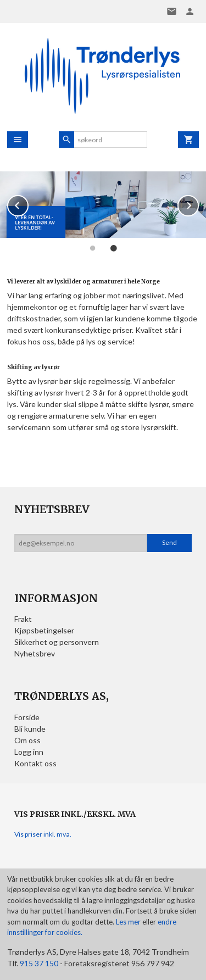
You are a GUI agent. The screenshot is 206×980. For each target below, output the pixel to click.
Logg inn (29, 752)
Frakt (23, 619)
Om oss (27, 740)
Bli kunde (30, 729)
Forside (27, 717)
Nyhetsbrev (35, 653)
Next (198, 204)
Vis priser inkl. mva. (43, 834)
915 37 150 (39, 963)
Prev (28, 204)
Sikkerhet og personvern (57, 642)
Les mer (129, 922)
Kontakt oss (35, 763)
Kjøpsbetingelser (44, 630)
